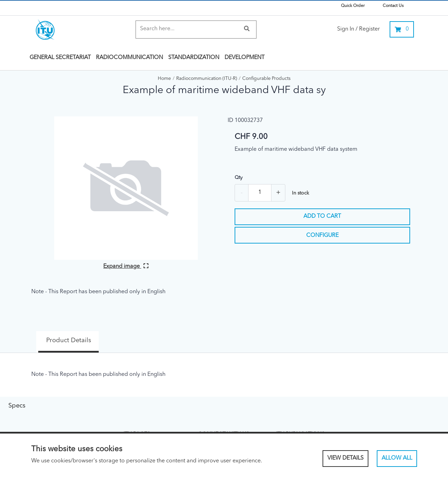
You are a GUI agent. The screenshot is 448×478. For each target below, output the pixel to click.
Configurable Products (266, 79)
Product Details (59, 336)
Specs (121, 336)
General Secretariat (60, 58)
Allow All (397, 458)
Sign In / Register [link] (359, 29)
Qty (239, 178)
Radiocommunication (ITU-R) (207, 79)
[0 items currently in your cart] (402, 29)
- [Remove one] (242, 193)
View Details (345, 458)
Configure (322, 236)
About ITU (133, 424)
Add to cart (322, 216)
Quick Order (353, 6)
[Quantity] (260, 193)
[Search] (189, 29)
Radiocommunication (129, 58)
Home (164, 79)
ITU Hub (284, 424)
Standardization (194, 58)
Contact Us (393, 6)
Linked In (207, 424)
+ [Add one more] (278, 193)
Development (245, 58)
